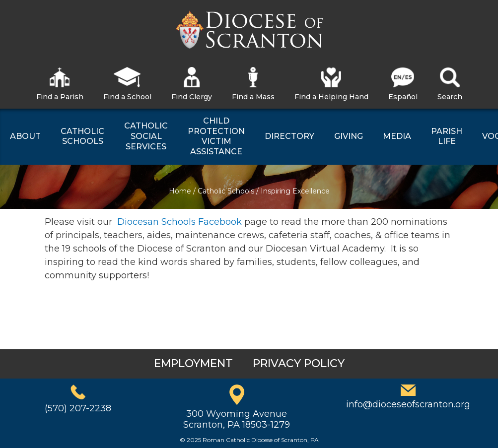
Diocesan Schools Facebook (179, 222)
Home (180, 191)
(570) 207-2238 (78, 408)
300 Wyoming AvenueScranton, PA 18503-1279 (237, 419)
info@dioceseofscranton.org (408, 404)
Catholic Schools (226, 191)
